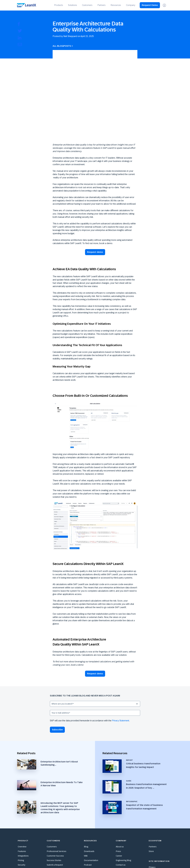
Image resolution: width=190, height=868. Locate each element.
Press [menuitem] (118, 805)
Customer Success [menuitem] (55, 809)
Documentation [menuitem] (91, 814)
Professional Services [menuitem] (57, 805)
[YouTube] (152, 860)
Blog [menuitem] (86, 800)
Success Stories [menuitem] (54, 814)
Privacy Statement (121, 681)
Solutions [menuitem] (73, 5)
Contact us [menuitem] (121, 818)
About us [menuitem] (120, 800)
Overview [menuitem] (22, 800)
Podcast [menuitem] (88, 818)
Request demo (95, 212)
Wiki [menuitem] (86, 809)
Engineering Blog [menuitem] (123, 814)
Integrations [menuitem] (23, 809)
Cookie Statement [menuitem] (157, 834)
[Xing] (164, 860)
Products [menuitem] (59, 5)
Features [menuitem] (22, 805)
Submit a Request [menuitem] (55, 818)
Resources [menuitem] (116, 5)
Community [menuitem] (52, 823)
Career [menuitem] (119, 809)
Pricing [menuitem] (21, 814)
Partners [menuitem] (101, 5)
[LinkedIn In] (169, 860)
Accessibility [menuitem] (23, 823)
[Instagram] (158, 860)
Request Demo (150, 5)
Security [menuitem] (22, 818)
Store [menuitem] (151, 805)
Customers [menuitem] (87, 5)
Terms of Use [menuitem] (155, 830)
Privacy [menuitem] (152, 821)
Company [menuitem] (131, 5)
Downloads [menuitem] (89, 805)
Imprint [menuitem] (152, 825)
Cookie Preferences (158, 839)
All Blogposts (62, 46)
